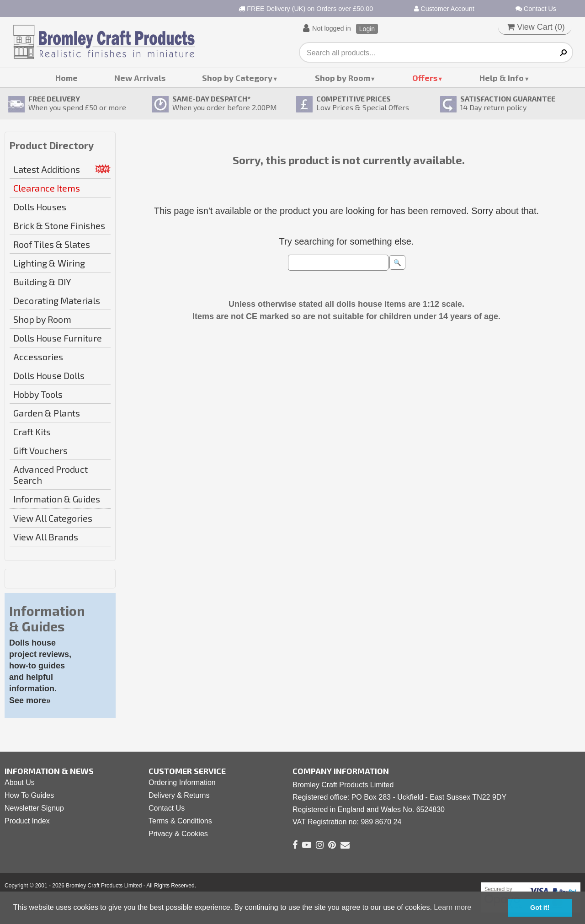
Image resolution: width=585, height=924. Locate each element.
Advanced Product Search (51, 475)
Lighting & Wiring (49, 263)
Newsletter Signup (34, 808)
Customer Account (444, 9)
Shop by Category (237, 78)
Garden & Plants (47, 413)
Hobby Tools (38, 394)
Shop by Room (343, 78)
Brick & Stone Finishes (59, 225)
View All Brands (46, 537)
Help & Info (502, 78)
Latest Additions (47, 169)
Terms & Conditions (180, 821)
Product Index (27, 821)
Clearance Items (47, 188)
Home (66, 78)
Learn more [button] (452, 907)
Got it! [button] (540, 908)
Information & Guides (57, 499)
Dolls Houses (40, 207)
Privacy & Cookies (178, 834)
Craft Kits (32, 432)
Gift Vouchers (40, 450)
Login (367, 29)
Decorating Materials (57, 300)
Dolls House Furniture (58, 338)
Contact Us (536, 9)
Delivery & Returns (179, 795)
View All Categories (53, 518)
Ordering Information (182, 782)
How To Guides (29, 795)
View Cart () (536, 27)
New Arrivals (140, 78)
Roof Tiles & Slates (52, 244)
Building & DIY (42, 282)
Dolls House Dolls (49, 375)
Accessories (38, 357)
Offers (425, 78)
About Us (20, 782)
